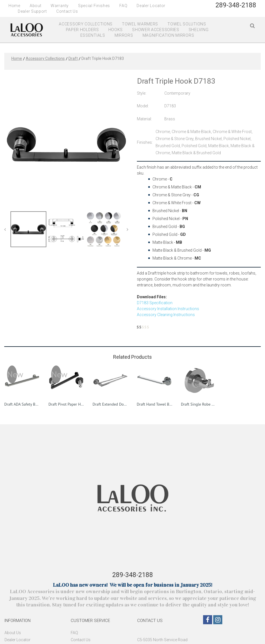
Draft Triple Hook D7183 (103, 58)
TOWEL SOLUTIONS (187, 24)
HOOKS (116, 30)
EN (244, 12)
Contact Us (67, 11)
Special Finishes (94, 6)
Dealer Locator (151, 6)
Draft (73, 58)
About (36, 6)
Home (14, 6)
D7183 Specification (155, 303)
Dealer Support (32, 11)
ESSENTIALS (93, 35)
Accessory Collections (45, 58)
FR (253, 12)
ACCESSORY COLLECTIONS (86, 24)
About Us (13, 633)
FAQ (123, 6)
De (7, 640)
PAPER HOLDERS (82, 30)
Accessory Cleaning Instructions (166, 315)
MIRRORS (124, 35)
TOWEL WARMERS (140, 24)
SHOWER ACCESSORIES (156, 30)
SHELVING (199, 30)
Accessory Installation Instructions (168, 309)
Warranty (60, 6)
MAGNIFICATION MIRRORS (168, 35)
